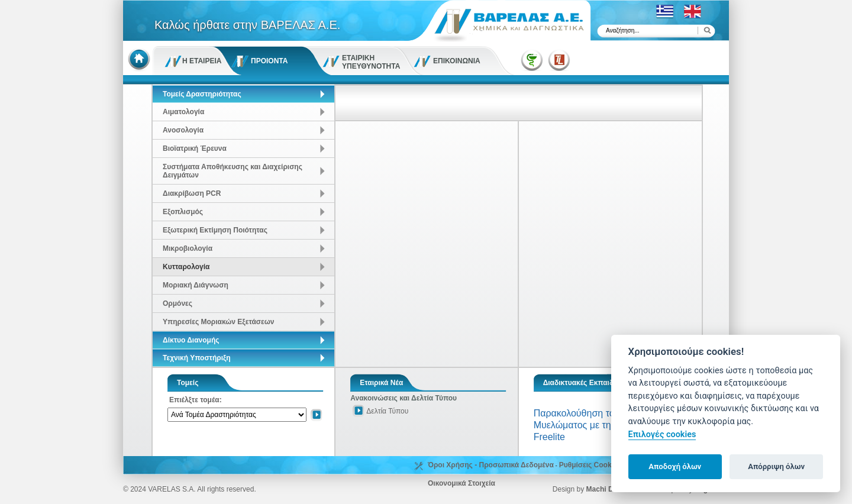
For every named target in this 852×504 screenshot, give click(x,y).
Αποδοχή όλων (675, 466)
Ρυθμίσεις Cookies (590, 465)
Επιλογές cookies (662, 434)
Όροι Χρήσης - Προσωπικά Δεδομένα (491, 465)
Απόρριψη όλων (776, 466)
